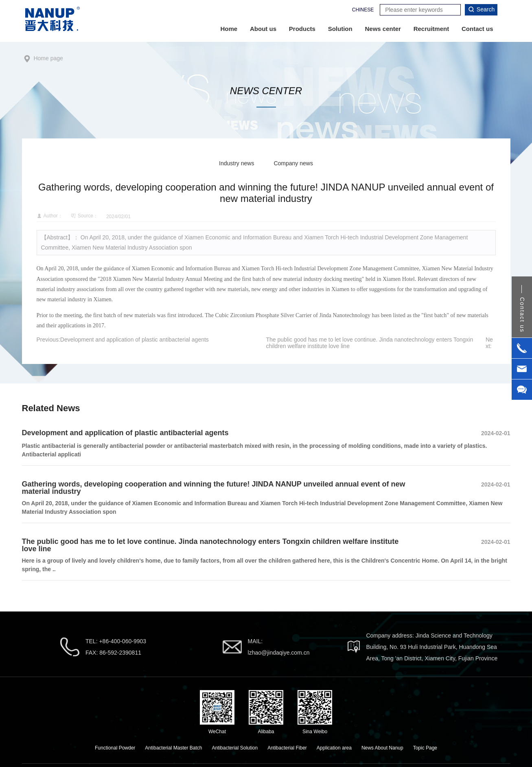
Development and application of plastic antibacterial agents (135, 340)
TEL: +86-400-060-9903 (116, 641)
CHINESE (363, 10)
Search (481, 9)
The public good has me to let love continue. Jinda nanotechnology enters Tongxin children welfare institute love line (210, 545)
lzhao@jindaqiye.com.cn (279, 653)
